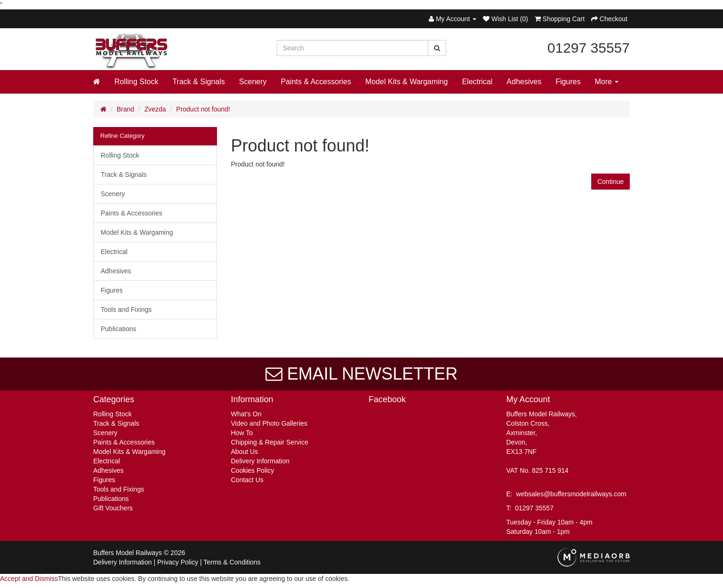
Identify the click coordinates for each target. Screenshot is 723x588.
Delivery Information (261, 461)
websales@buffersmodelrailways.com (571, 494)
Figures (568, 82)
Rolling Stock (136, 82)
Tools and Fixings (126, 310)
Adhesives (524, 82)
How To (242, 433)
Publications (119, 329)
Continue (611, 182)
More (607, 82)
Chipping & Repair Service (270, 442)
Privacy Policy (178, 562)
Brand (125, 109)
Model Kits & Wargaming (406, 82)
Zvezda (155, 109)
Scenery (253, 82)
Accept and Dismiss (29, 579)
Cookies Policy (253, 470)
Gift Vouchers (113, 508)
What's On (246, 414)
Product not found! (203, 109)
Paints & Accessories (316, 82)
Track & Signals (198, 82)
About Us (245, 452)
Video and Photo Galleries (269, 423)
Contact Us (247, 480)
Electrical (477, 82)
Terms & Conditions (232, 562)
